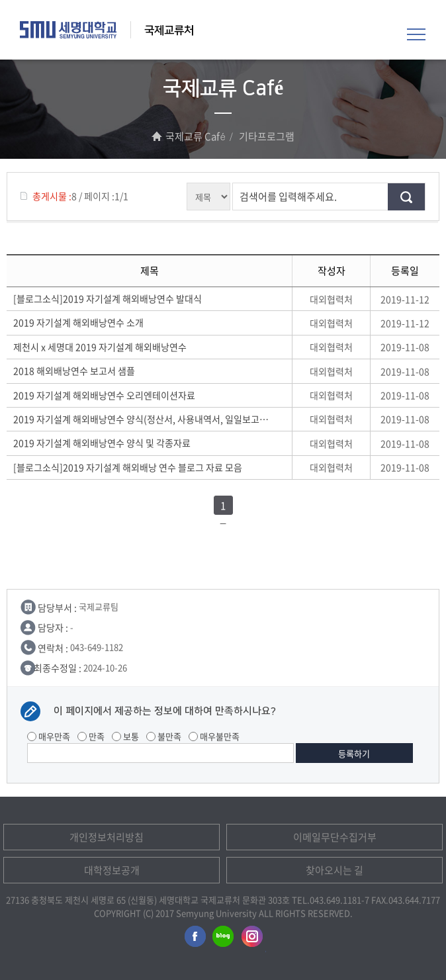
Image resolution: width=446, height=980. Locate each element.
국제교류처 (169, 30)
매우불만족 (214, 736)
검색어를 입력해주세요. (288, 197)
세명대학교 (68, 30)
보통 (125, 736)
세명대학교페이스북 (193, 939)
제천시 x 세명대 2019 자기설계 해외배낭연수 (102, 347)
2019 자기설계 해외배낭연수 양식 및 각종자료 (104, 443)
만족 (91, 736)
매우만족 (49, 736)
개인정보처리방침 (107, 837)
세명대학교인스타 (253, 939)
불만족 (164, 736)
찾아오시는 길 (334, 870)
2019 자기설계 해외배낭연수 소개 (80, 322)
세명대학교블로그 (223, 939)
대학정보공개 (112, 870)
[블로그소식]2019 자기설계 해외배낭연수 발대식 (110, 298)
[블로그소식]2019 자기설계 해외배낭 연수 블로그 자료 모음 (130, 467)
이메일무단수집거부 (335, 837)
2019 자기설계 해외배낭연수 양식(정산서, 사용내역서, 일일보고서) (141, 419)
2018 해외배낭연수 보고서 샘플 (76, 371)
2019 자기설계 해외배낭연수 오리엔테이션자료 (106, 395)
